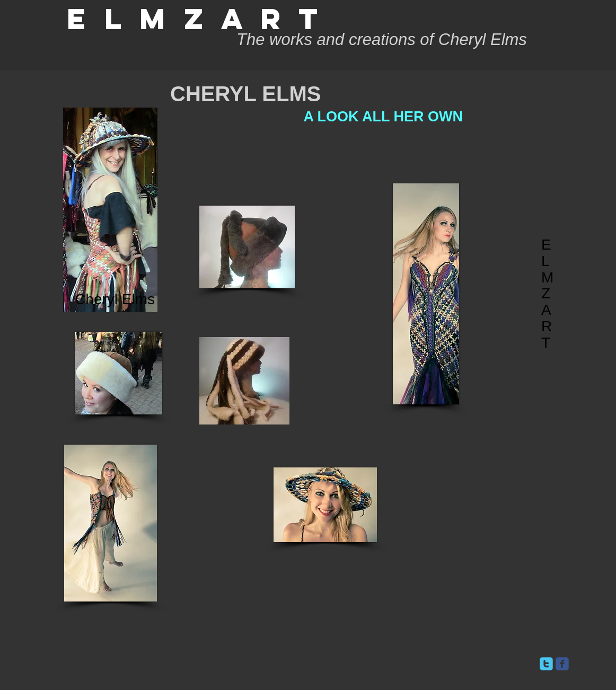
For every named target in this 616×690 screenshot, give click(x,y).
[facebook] (562, 664)
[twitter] (546, 664)
